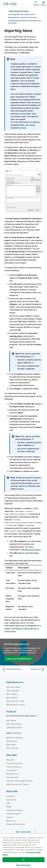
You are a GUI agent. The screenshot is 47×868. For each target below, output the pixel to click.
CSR (8, 803)
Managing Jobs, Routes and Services (22, 17)
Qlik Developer (13, 691)
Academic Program (15, 810)
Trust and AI (11, 770)
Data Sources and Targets (18, 784)
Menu (44, 5)
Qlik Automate (12, 748)
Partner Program (13, 814)
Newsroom (11, 821)
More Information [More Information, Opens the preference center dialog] (23, 865)
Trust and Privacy (14, 767)
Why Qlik (10, 760)
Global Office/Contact (16, 824)
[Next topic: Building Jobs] (35, 670)
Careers (10, 817)
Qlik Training (12, 694)
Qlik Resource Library (15, 705)
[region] (23, 851)
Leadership (11, 800)
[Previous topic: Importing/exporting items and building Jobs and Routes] (12, 670)
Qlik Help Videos (13, 687)
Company (10, 796)
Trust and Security (14, 763)
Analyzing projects (33, 550)
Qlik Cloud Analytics (15, 738)
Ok (23, 860)
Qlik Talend (11, 720)
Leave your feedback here (19, 659)
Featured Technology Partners (19, 781)
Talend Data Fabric (14, 727)
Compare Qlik (12, 777)
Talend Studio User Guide (18, 11)
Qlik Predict (11, 745)
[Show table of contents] (5, 11)
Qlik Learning (12, 698)
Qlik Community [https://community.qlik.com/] (23, 832)
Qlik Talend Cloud (14, 724)
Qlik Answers (12, 741)
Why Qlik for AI (13, 774)
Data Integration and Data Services (21, 14)
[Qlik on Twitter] (35, 832)
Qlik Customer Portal (15, 701)
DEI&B (9, 807)
